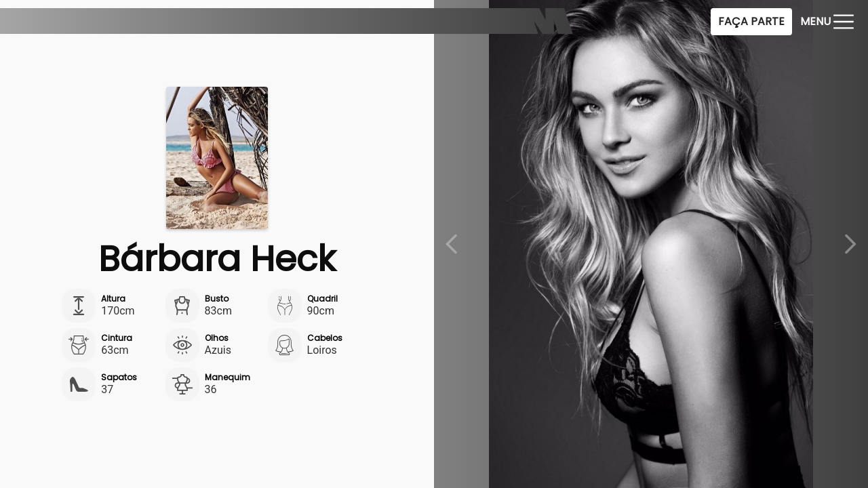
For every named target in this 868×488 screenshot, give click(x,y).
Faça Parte (751, 21)
